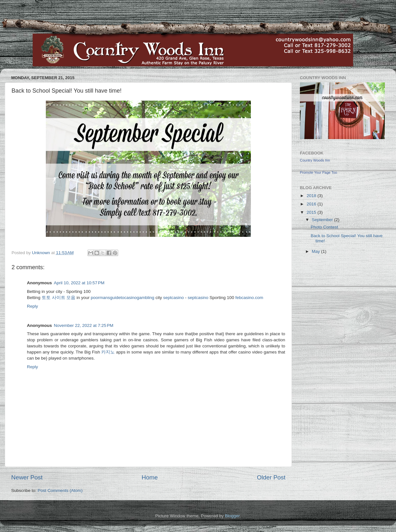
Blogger (232, 516)
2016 (312, 204)
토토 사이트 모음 (59, 298)
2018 (312, 196)
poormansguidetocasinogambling (122, 298)
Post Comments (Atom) (60, 490)
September (323, 220)
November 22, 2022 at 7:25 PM (84, 325)
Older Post (271, 477)
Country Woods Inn (315, 160)
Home (150, 477)
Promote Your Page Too (318, 172)
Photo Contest (325, 227)
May (316, 251)
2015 (312, 212)
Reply (33, 306)
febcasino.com (249, 298)
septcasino (173, 298)
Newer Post (27, 477)
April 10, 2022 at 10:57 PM (79, 283)
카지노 (108, 352)
